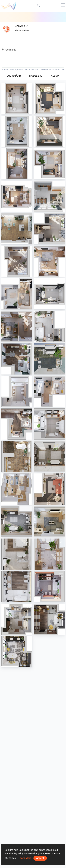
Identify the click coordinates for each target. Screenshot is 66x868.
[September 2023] (17, 457)
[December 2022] (17, 619)
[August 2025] (49, 131)
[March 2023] (49, 554)
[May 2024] (49, 326)
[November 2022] (49, 619)
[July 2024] (49, 229)
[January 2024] (49, 392)
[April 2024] (17, 359)
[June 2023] (17, 522)
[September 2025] (17, 131)
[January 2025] (49, 294)
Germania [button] (9, 50)
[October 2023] (49, 457)
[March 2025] (49, 261)
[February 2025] (17, 294)
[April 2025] (17, 261)
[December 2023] (17, 424)
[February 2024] (17, 392)
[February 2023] (17, 587)
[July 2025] (17, 164)
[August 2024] (17, 229)
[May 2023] (49, 522)
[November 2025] (17, 99)
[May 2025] (17, 196)
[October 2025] (49, 99)
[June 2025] (49, 164)
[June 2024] (17, 326)
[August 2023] (17, 489)
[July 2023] (49, 489)
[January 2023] (49, 587)
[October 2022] (17, 652)
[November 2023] (49, 424)
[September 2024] (49, 196)
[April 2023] (17, 554)
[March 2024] (49, 359)
